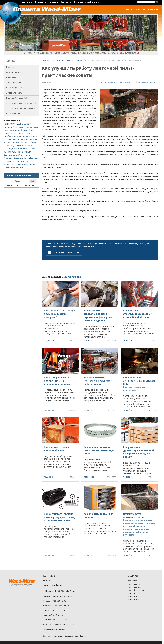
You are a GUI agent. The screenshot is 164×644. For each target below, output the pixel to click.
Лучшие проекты (17, 93)
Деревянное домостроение (21, 103)
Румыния (24, 149)
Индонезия (9, 164)
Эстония (20, 161)
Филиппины (30, 164)
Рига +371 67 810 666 (53, 615)
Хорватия (18, 158)
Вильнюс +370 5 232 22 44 (55, 620)
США (29, 124)
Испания (33, 136)
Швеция (34, 158)
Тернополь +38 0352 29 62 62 (57, 606)
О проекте (40, 2)
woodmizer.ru (134, 584)
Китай (29, 139)
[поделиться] (108, 83)
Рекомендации (15, 88)
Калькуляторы (13, 113)
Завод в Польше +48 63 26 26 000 (59, 596)
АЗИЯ (6, 124)
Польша (8, 149)
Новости (53, 2)
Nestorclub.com (80, 636)
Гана (32, 130)
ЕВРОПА (22, 124)
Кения (23, 139)
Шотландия (10, 161)
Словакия (9, 152)
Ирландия (24, 136)
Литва (24, 142)
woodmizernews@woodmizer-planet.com (61, 624)
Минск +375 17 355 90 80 (54, 610)
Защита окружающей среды (21, 108)
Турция (28, 152)
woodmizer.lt (133, 599)
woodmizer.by (134, 587)
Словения (19, 152)
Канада (15, 139)
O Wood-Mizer (15, 72)
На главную (26, 2)
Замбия (8, 136)
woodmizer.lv (134, 596)
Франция (8, 158)
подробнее (49, 340)
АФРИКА (14, 124)
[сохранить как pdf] (145, 83)
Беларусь (24, 127)
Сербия (33, 149)
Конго (36, 139)
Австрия (8, 127)
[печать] (125, 83)
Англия (16, 127)
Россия (16, 149)
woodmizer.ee (134, 593)
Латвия (8, 142)
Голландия (19, 133)
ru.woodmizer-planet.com (54, 629)
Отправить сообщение (86, 2)
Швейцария (10, 167)
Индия (15, 136)
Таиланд (19, 164)
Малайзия (32, 142)
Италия (7, 139)
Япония (20, 167)
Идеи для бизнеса (17, 98)
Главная (46, 60)
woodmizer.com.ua (136, 590)
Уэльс (16, 155)
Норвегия (9, 146)
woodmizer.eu (134, 581)
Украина (8, 155)
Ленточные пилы (16, 82)
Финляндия (24, 155)
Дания (28, 133)
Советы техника (74, 60)
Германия (9, 133)
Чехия (26, 158)
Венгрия (25, 130)
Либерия (16, 142)
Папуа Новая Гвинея (24, 146)
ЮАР (27, 161)
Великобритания (12, 130)
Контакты (66, 2)
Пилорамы (14, 77)
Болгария (34, 127)
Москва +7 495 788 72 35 (54, 601)
